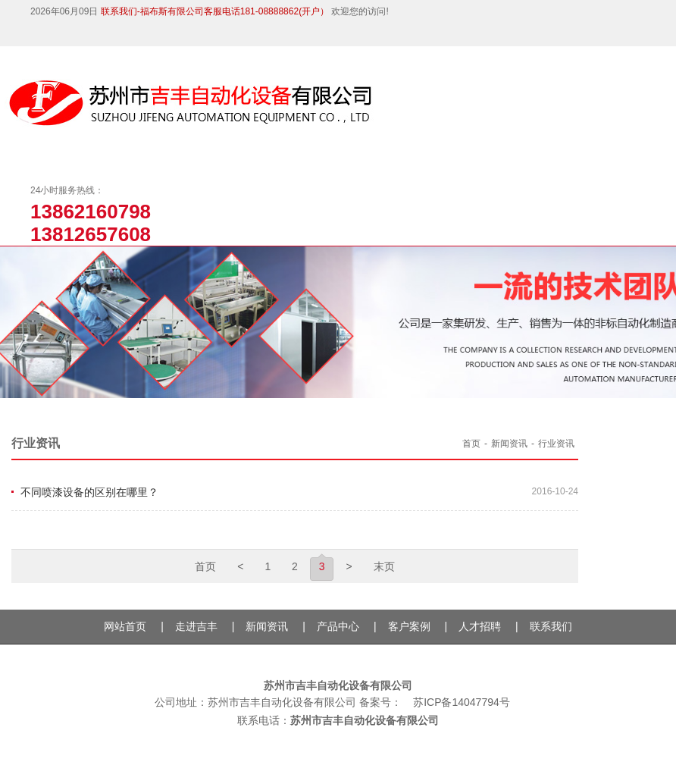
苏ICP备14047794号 (462, 702)
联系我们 (551, 626)
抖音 (17, 36)
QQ (104, 36)
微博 (75, 36)
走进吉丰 (196, 626)
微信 (46, 36)
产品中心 (338, 626)
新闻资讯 (509, 444)
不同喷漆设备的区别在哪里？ (89, 492)
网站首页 (125, 626)
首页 (471, 444)
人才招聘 (480, 626)
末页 (384, 566)
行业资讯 (556, 444)
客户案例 (409, 626)
